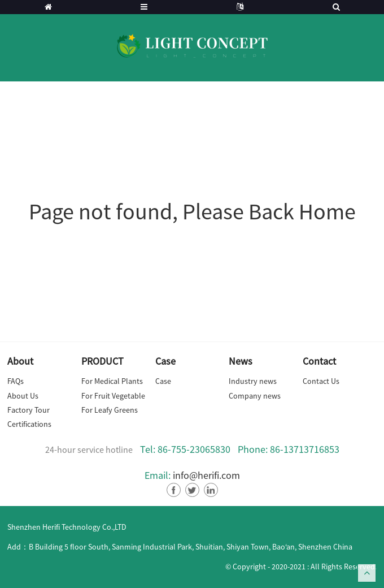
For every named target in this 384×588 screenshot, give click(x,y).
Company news (255, 396)
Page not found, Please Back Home (192, 211)
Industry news (253, 381)
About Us (23, 396)
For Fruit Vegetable (113, 396)
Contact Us (321, 381)
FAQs (16, 381)
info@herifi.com (206, 475)
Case (163, 381)
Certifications (29, 424)
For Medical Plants (112, 381)
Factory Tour (29, 410)
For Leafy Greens (110, 410)
